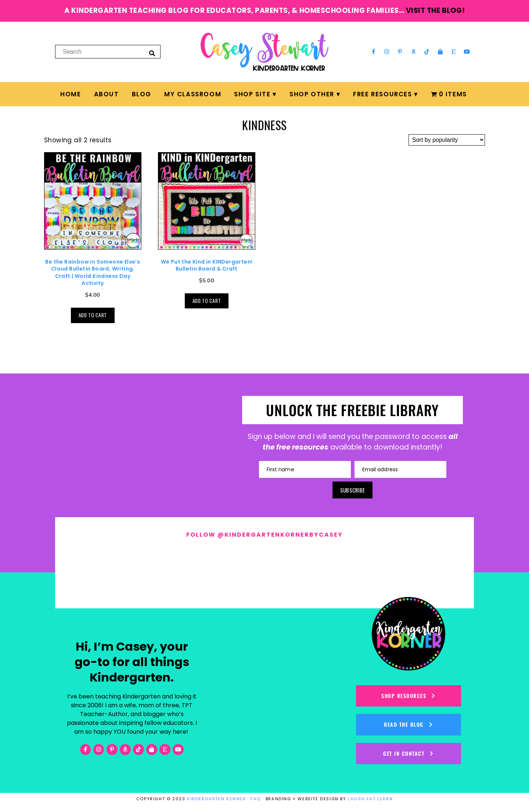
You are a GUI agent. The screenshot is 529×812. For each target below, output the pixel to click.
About (107, 94)
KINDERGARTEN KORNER (216, 799)
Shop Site (252, 94)
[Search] (152, 53)
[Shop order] (447, 140)
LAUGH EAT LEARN (370, 799)
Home (71, 94)
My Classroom (193, 94)
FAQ (256, 799)
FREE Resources (382, 94)
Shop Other (312, 94)
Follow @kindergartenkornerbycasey (264, 535)
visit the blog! (436, 10)
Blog (142, 94)
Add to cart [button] (93, 315)
